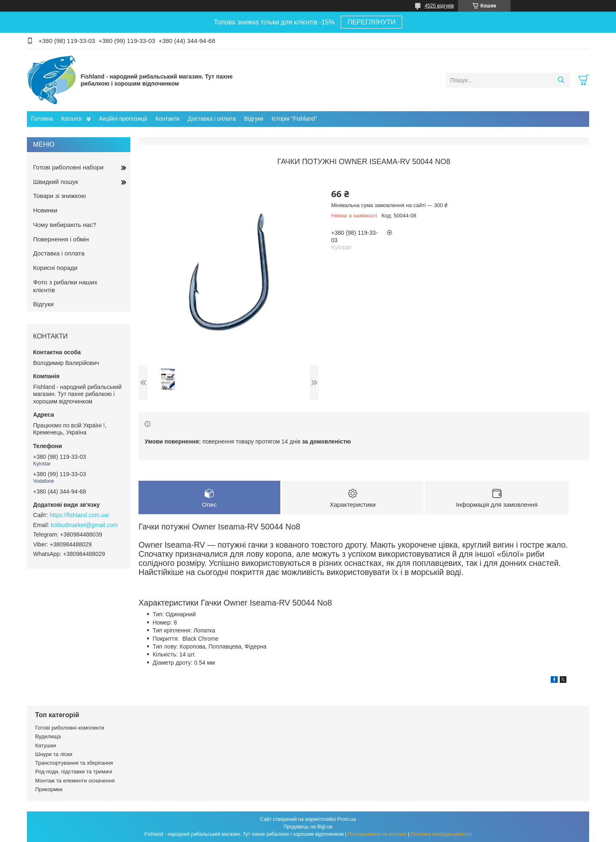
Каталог (72, 119)
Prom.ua (347, 819)
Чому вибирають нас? (65, 225)
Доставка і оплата (212, 119)
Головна (42, 119)
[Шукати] (561, 80)
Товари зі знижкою (60, 196)
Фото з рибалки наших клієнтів (65, 286)
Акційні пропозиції (123, 119)
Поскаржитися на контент (377, 834)
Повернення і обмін (61, 239)
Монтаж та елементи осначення (75, 781)
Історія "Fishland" (294, 119)
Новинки (45, 210)
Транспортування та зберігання (74, 763)
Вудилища (48, 736)
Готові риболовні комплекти (70, 728)
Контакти (167, 119)
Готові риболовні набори (68, 167)
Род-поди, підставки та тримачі (74, 772)
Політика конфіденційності (441, 834)
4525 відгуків (439, 6)
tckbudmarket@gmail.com (84, 525)
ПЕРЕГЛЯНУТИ (371, 22)
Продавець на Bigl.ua (308, 827)
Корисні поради (55, 268)
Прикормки (49, 789)
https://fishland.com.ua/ (79, 515)
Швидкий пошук (56, 182)
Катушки (46, 745)
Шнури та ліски (54, 754)
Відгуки (254, 119)
